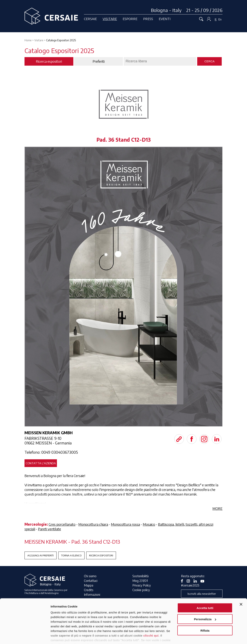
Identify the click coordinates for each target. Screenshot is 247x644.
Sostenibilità (140, 576)
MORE (217, 508)
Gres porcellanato (62, 524)
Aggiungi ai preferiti (41, 555)
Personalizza (205, 601)
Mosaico (149, 524)
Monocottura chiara (93, 524)
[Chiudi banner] (241, 586)
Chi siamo (90, 576)
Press (148, 19)
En (220, 19)
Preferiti (99, 61)
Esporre (130, 19)
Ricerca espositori (101, 555)
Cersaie (90, 19)
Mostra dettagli (61, 636)
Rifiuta (205, 612)
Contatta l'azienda (41, 463)
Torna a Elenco (71, 555)
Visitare (110, 19)
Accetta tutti (205, 589)
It (216, 19)
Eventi (165, 19)
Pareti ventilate (49, 529)
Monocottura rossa (125, 524)
